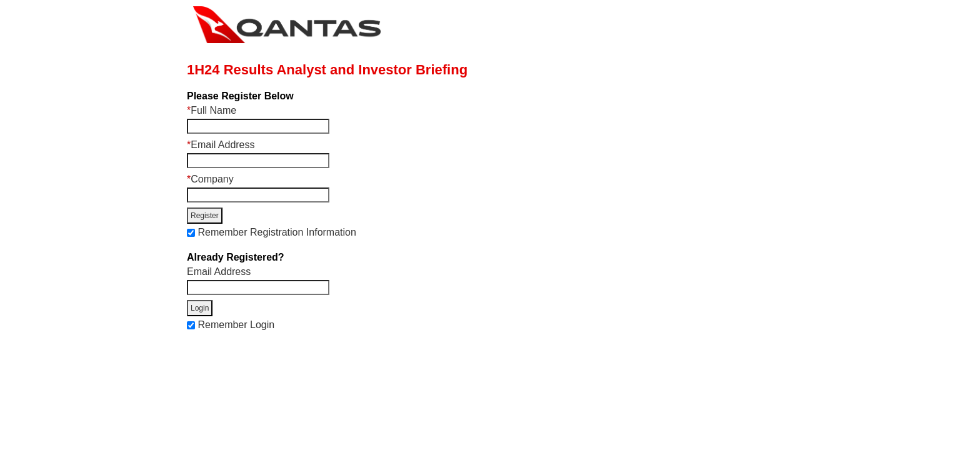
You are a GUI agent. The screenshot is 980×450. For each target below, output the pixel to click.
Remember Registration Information (277, 232)
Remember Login (236, 325)
